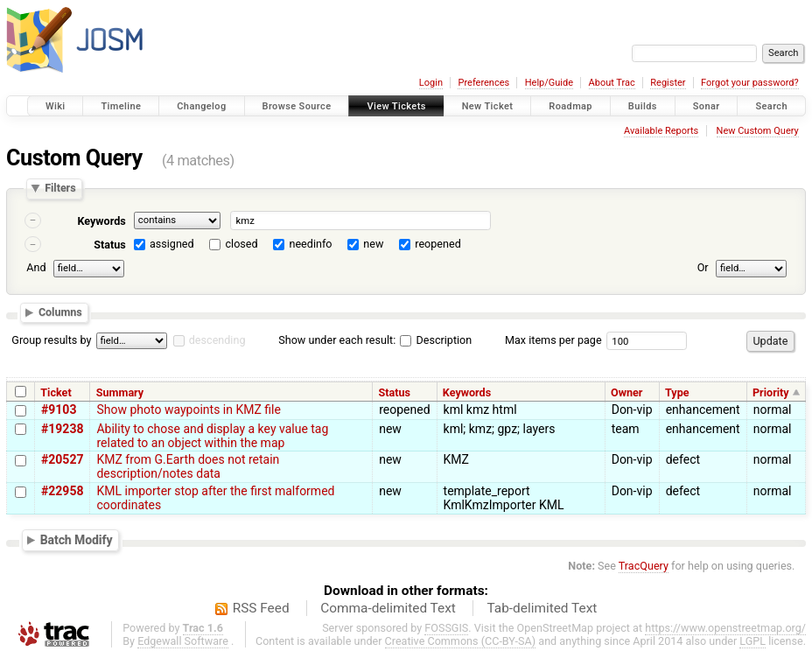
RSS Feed (261, 608)
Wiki (56, 106)
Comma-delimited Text (388, 608)
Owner (626, 392)
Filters (60, 189)
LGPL (752, 641)
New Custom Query (758, 131)
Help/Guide (549, 83)
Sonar (707, 106)
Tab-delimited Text (542, 608)
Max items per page (553, 340)
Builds (643, 106)
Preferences (483, 83)
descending (217, 340)
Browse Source (297, 106)
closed (242, 244)
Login (431, 83)
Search (771, 106)
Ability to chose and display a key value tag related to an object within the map (212, 436)
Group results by (51, 340)
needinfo (310, 244)
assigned (172, 244)
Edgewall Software (183, 641)
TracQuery (644, 566)
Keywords (101, 221)
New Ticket (488, 106)
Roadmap (570, 106)
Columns (60, 313)
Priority (771, 392)
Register (668, 83)
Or (703, 267)
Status (110, 245)
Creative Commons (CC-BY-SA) (461, 641)
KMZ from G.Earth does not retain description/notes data (188, 466)
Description (436, 340)
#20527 (62, 459)
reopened (438, 244)
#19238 (62, 429)
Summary (120, 392)
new (373, 244)
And (36, 267)
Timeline (121, 106)
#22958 (62, 491)
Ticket (56, 392)
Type (677, 392)
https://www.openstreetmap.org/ (725, 628)
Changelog (201, 106)
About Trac (612, 83)
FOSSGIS (446, 628)
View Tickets (396, 106)
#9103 (59, 409)
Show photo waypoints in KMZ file (188, 409)
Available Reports (661, 131)
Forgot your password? (750, 83)
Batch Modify (77, 540)
